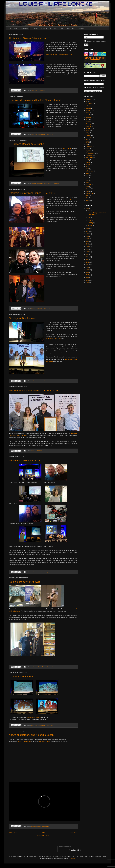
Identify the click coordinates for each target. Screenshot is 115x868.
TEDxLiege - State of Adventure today (29, 38)
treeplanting (89, 193)
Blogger (73, 858)
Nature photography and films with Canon (31, 735)
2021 (88, 239)
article (87, 113)
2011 (88, 265)
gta (87, 144)
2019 (88, 244)
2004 (88, 283)
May (89, 211)
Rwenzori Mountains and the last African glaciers (35, 100)
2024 (88, 231)
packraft (88, 162)
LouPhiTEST (71, 28)
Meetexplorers (42, 134)
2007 (88, 275)
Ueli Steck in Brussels (34, 718)
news (33, 451)
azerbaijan (89, 117)
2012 (88, 262)
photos (39, 826)
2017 (88, 249)
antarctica (89, 110)
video (87, 200)
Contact (81, 28)
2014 (88, 257)
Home (9, 28)
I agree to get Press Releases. (94, 88)
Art (62, 28)
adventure (89, 104)
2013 (88, 260)
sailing (88, 173)
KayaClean (89, 146)
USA (87, 198)
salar (87, 176)
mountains (89, 155)
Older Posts (73, 832)
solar (87, 180)
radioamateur (90, 171)
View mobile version (43, 836)
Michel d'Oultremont (24, 741)
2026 (88, 208)
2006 (88, 278)
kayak (87, 149)
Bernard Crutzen (45, 741)
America (88, 108)
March (90, 220)
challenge (34, 183)
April (89, 218)
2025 (88, 229)
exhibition (40, 572)
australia (88, 115)
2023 (88, 234)
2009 (88, 270)
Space (88, 182)
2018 (88, 247)
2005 (88, 280)
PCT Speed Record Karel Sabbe (26, 144)
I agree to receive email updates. (95, 41)
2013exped (89, 99)
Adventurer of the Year (53, 339)
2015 (88, 254)
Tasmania (89, 185)
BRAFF (88, 122)
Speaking (34, 28)
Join (86, 45)
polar (87, 167)
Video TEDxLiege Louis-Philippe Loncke (59, 54)
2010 (88, 267)
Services (44, 28)
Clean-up (88, 126)
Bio (15, 28)
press (87, 169)
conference (34, 90)
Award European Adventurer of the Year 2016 (33, 391)
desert (88, 131)
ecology (88, 135)
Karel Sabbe (67, 148)
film (87, 140)
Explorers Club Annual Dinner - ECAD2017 (32, 193)
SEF (87, 178)
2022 (88, 236)
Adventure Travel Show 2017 (24, 460)
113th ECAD (72, 199)
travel (41, 308)
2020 (88, 242)
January (90, 225)
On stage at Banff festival (22, 318)
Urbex (87, 196)
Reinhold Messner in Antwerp (25, 582)
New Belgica (89, 158)
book (87, 119)
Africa (87, 106)
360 (87, 101)
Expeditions (24, 28)
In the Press (54, 28)
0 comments (42, 90)
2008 (88, 272)
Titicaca (88, 189)
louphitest (89, 151)
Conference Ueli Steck (21, 677)
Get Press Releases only (93, 91)
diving (87, 133)
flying (87, 142)
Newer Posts (13, 832)
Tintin (87, 187)
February (91, 223)
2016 (88, 252)
